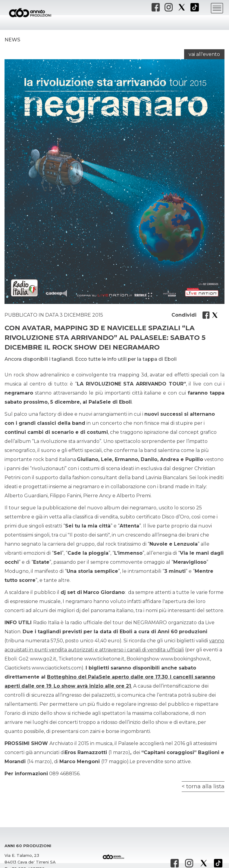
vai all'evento (204, 54)
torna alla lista (205, 786)
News (12, 40)
